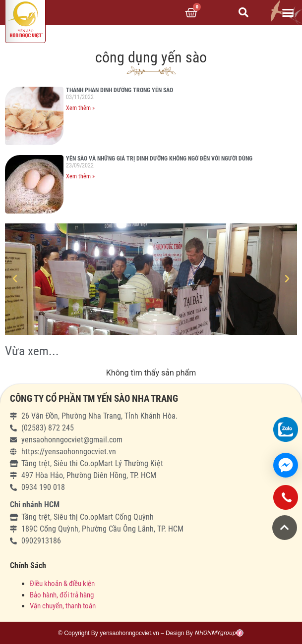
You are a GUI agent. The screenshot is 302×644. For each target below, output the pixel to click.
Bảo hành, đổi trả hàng (62, 595)
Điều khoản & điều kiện (62, 584)
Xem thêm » (80, 108)
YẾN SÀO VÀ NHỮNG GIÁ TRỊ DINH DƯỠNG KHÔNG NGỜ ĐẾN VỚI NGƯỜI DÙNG (159, 159)
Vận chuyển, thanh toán (63, 606)
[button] (288, 12)
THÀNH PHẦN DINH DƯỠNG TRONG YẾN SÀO (120, 90)
